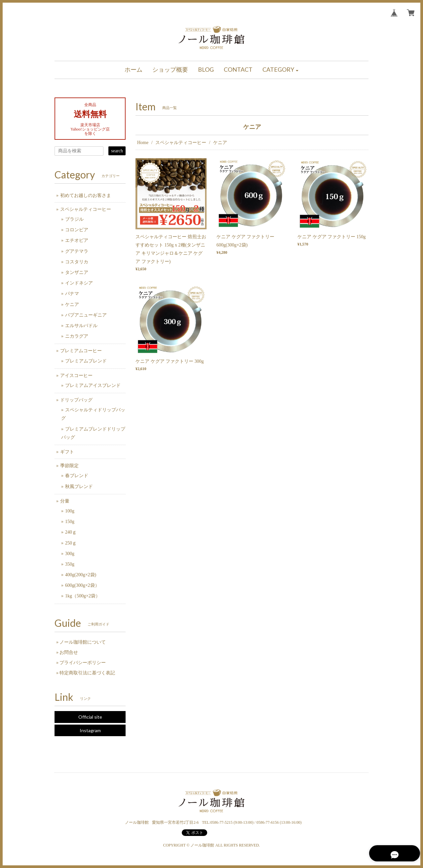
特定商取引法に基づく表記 (87, 673)
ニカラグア (77, 336)
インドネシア (79, 283)
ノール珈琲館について (83, 642)
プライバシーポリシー (83, 663)
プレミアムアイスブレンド (93, 385)
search (117, 151)
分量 (65, 501)
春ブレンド (77, 476)
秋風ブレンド (79, 487)
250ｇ (71, 543)
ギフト (67, 452)
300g (70, 554)
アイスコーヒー (76, 376)
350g (70, 564)
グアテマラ (77, 251)
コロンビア (77, 230)
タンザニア (77, 272)
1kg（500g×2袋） (83, 596)
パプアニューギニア (86, 315)
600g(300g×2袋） (82, 585)
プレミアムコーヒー (81, 351)
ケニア (72, 304)
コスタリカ (77, 262)
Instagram (90, 730)
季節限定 (69, 466)
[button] (281, 70)
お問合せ (69, 652)
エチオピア (77, 240)
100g (70, 511)
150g (70, 522)
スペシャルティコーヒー (181, 143)
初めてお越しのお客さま (86, 195)
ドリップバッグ (76, 400)
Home (143, 143)
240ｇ (71, 532)
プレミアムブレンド (86, 361)
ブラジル (74, 219)
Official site (90, 717)
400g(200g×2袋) (81, 575)
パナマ (72, 294)
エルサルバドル (81, 326)
